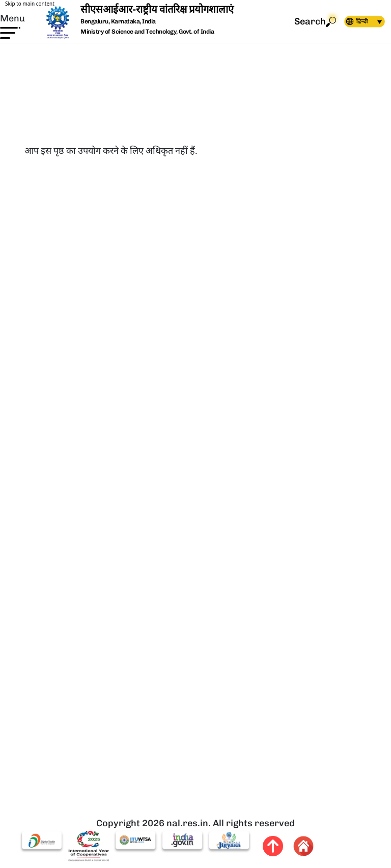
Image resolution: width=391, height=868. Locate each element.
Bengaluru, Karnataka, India (118, 22)
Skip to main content (30, 4)
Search (315, 22)
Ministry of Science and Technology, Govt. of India (147, 32)
